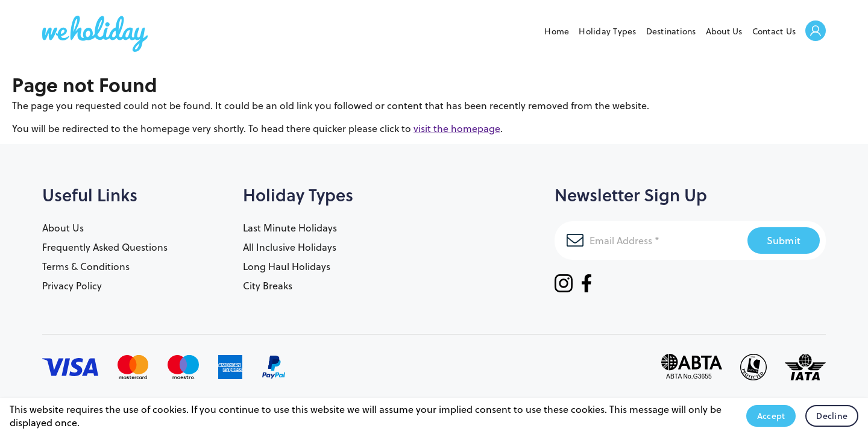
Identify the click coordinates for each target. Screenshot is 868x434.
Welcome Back (816, 32)
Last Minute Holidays (290, 228)
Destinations (671, 31)
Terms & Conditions (86, 266)
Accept (771, 416)
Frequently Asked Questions (105, 247)
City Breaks (268, 286)
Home (557, 31)
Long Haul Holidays (287, 266)
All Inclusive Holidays (290, 247)
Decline (832, 416)
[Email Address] (651, 241)
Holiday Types (607, 31)
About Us (724, 31)
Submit (784, 240)
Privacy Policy (72, 286)
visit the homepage (457, 128)
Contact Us (774, 31)
